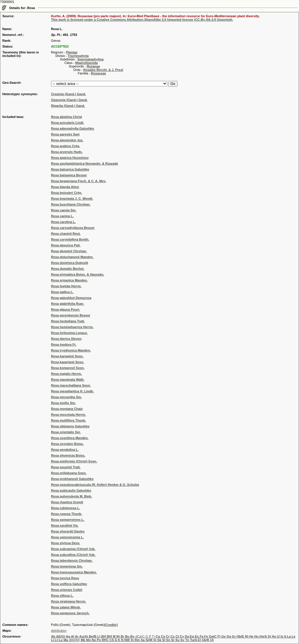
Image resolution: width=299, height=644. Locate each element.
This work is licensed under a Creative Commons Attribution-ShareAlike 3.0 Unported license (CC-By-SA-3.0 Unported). (142, 20)
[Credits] (111, 625)
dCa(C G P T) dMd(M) (173, 638)
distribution (59, 631)
